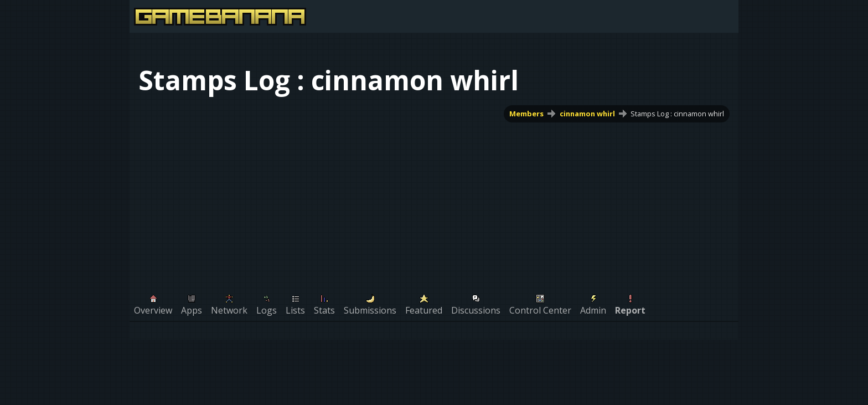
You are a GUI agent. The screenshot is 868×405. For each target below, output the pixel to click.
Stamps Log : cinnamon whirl (677, 114)
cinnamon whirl (587, 114)
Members (526, 114)
